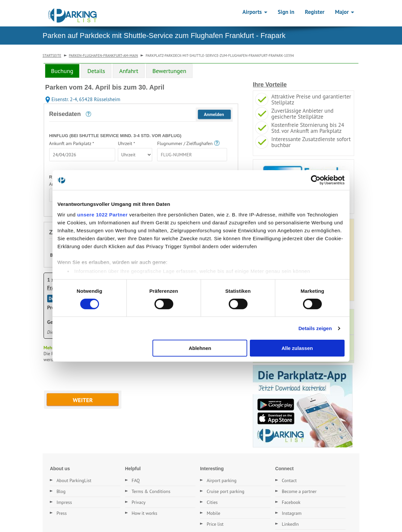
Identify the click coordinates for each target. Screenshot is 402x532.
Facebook (291, 502)
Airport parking (221, 480)
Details (96, 71)
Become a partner (299, 491)
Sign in (286, 12)
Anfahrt (129, 71)
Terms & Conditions (151, 491)
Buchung (62, 71)
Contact (289, 480)
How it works (145, 513)
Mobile (213, 513)
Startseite (52, 56)
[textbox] (82, 155)
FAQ (136, 480)
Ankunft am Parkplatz (72, 143)
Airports (255, 12)
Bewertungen (169, 71)
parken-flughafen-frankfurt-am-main (104, 56)
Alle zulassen (297, 348)
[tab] (62, 71)
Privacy (139, 502)
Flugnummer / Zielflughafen (185, 143)
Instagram (292, 513)
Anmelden (214, 114)
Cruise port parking (225, 491)
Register (315, 12)
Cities (212, 502)
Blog (61, 491)
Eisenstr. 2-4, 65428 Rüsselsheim (83, 99)
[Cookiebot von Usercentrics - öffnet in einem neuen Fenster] (316, 180)
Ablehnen (200, 348)
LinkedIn (290, 524)
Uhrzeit (126, 143)
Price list (215, 524)
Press (62, 513)
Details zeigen (315, 328)
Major (345, 12)
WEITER (83, 400)
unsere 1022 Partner (102, 214)
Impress (64, 502)
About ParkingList (74, 480)
